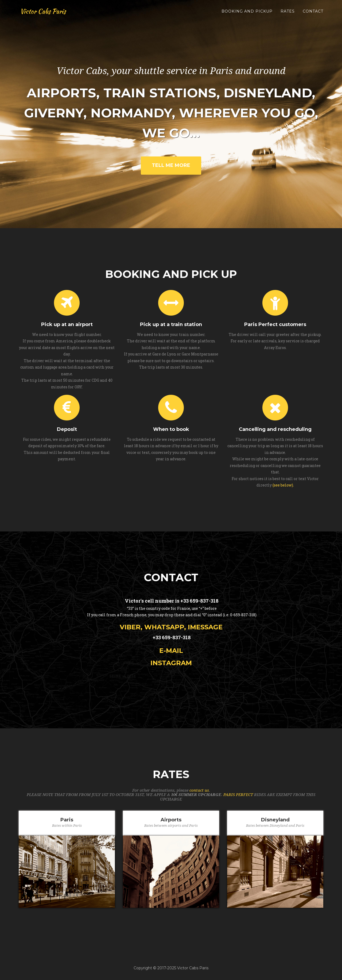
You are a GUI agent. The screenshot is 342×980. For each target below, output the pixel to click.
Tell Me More (171, 165)
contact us (199, 790)
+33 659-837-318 (199, 601)
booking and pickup (247, 13)
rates (288, 13)
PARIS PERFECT (238, 795)
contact (313, 13)
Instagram (171, 663)
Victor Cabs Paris (44, 13)
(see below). (283, 485)
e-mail (171, 651)
